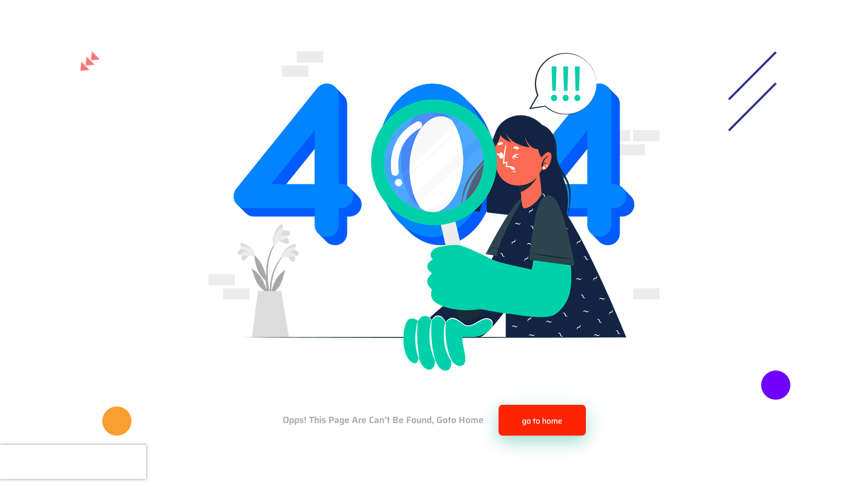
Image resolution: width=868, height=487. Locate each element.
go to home (542, 421)
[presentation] (73, 462)
